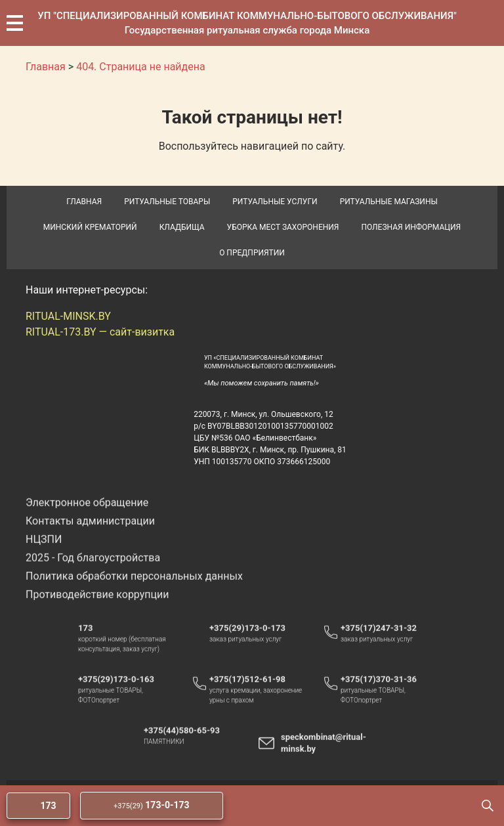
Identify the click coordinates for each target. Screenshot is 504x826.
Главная (84, 202)
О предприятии (252, 253)
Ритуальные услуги (275, 202)
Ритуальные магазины (389, 202)
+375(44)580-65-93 (188, 743)
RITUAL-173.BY (61, 332)
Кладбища (182, 227)
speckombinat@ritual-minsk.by (324, 755)
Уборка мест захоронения (283, 227)
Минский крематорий (90, 227)
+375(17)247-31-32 (379, 641)
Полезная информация (411, 227)
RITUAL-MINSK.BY (68, 316)
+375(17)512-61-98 (247, 692)
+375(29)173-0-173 (254, 641)
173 (85, 641)
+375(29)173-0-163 (122, 692)
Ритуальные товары (167, 202)
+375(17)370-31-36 (379, 692)
